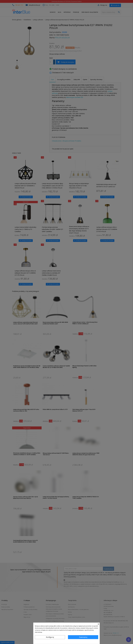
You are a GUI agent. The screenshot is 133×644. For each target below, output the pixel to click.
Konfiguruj (50, 637)
